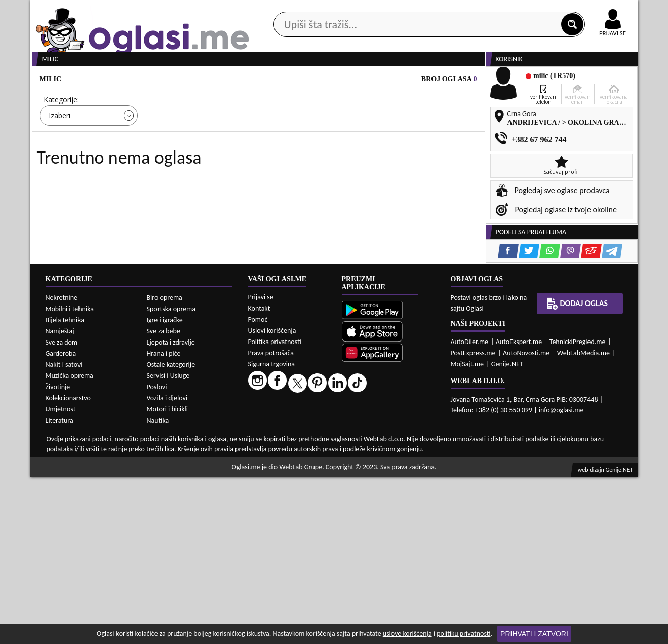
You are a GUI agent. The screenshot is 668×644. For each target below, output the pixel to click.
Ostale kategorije (171, 531)
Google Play (278, 9)
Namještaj (60, 498)
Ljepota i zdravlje (171, 509)
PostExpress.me (473, 520)
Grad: (278, 138)
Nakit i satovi (64, 531)
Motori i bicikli (167, 576)
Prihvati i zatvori (534, 634)
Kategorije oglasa (95, 80)
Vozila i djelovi (167, 565)
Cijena (166, 138)
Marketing (466, 10)
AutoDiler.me (470, 508)
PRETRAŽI (370, 183)
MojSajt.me (467, 531)
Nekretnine (62, 464)
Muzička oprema (69, 542)
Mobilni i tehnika (70, 476)
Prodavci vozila (263, 80)
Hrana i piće (164, 520)
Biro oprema (165, 464)
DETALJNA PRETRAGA (146, 183)
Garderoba (61, 520)
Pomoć (258, 486)
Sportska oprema (171, 476)
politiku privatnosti (463, 634)
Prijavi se (261, 464)
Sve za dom (62, 509)
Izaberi (60, 154)
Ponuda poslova (531, 80)
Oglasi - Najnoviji (418, 153)
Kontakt (521, 9)
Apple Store (343, 9)
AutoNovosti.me (526, 520)
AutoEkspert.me (519, 508)
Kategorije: (61, 138)
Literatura (60, 587)
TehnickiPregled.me (578, 508)
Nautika (158, 587)
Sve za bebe (164, 498)
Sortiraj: (395, 138)
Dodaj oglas (607, 80)
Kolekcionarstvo (68, 565)
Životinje (58, 554)
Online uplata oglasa (592, 10)
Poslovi (157, 554)
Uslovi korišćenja (272, 497)
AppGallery (406, 10)
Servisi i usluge (450, 80)
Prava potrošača (271, 520)
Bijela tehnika (65, 487)
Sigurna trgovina (272, 531)
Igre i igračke (165, 487)
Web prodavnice (181, 80)
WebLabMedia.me (583, 520)
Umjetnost (61, 576)
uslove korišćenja (407, 634)
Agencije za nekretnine (357, 80)
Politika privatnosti (275, 508)
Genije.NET (507, 531)
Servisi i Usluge (168, 542)
